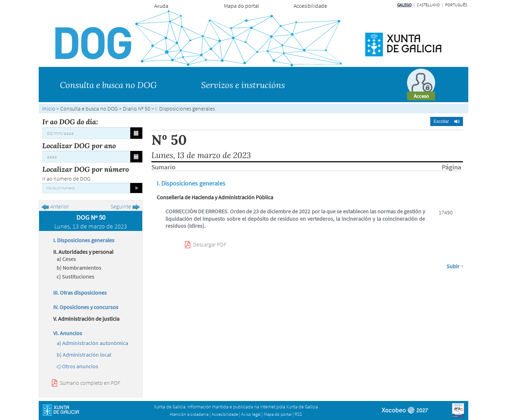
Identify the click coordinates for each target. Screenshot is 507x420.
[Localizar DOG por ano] (86, 157)
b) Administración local (84, 355)
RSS (298, 414)
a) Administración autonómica (92, 343)
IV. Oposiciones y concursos (86, 307)
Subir (453, 266)
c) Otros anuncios (77, 366)
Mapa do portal (242, 6)
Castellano (428, 5)
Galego (404, 5)
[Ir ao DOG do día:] (86, 133)
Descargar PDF (210, 244)
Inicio (49, 108)
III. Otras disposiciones (80, 293)
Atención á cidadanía (189, 414)
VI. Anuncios (68, 333)
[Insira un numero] (86, 188)
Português (456, 5)
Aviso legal (251, 414)
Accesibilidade (310, 6)
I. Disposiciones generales (84, 240)
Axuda (161, 6)
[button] (447, 121)
